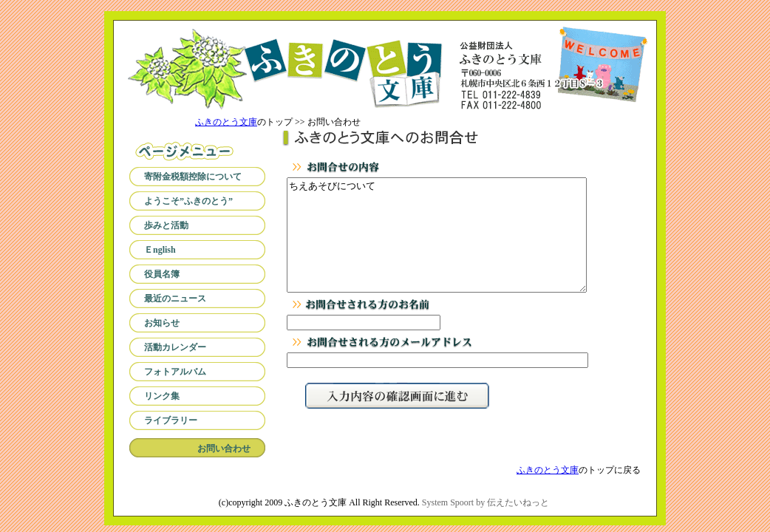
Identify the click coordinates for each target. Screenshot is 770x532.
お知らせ (162, 323)
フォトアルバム (175, 372)
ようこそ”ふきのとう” (188, 201)
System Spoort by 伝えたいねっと (485, 502)
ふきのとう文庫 (226, 122)
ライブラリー (171, 420)
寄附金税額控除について (193, 177)
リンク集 (162, 396)
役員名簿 (162, 274)
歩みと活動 (166, 225)
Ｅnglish (160, 250)
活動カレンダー (175, 347)
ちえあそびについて (437, 246)
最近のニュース (175, 299)
